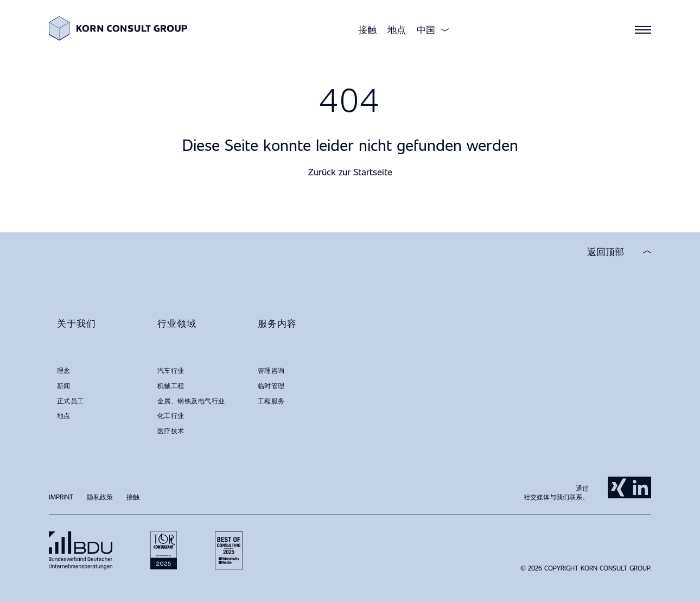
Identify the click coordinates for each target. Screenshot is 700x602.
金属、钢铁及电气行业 (191, 401)
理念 (64, 370)
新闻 (64, 385)
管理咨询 (271, 370)
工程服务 (271, 401)
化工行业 (171, 415)
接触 (367, 30)
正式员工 (71, 401)
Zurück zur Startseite (350, 172)
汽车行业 (171, 370)
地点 (397, 30)
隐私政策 (100, 497)
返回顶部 (606, 252)
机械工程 (171, 385)
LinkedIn (640, 487)
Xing (619, 487)
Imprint (61, 497)
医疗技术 (171, 430)
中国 (426, 30)
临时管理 (271, 385)
